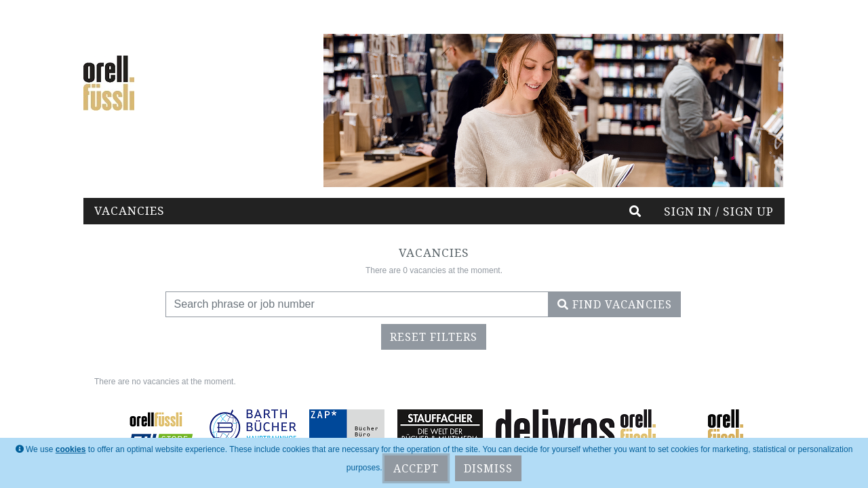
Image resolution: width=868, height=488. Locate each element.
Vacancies (130, 210)
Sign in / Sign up (719, 211)
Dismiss (488, 468)
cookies (71, 449)
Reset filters (434, 337)
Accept (416, 468)
